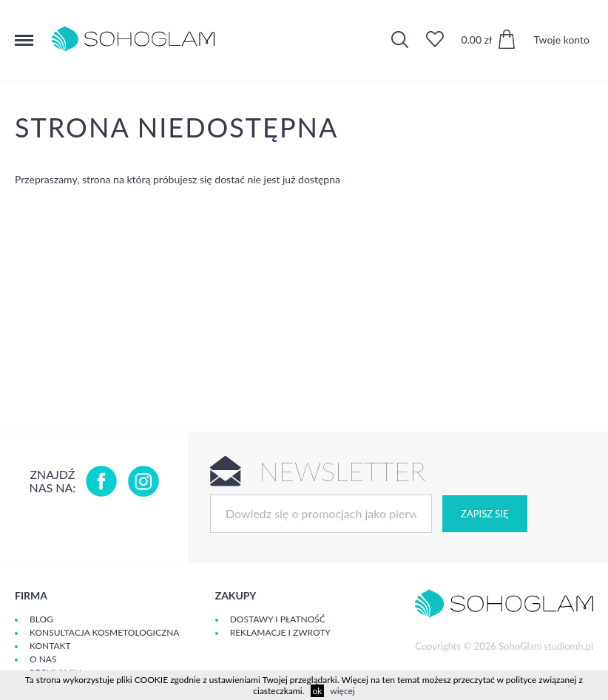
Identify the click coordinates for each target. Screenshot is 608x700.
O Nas (43, 659)
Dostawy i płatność (278, 619)
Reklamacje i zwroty (280, 632)
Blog (41, 619)
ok (318, 691)
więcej (342, 691)
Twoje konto (561, 40)
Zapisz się (484, 514)
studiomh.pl (568, 646)
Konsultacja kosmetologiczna (104, 632)
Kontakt (50, 646)
